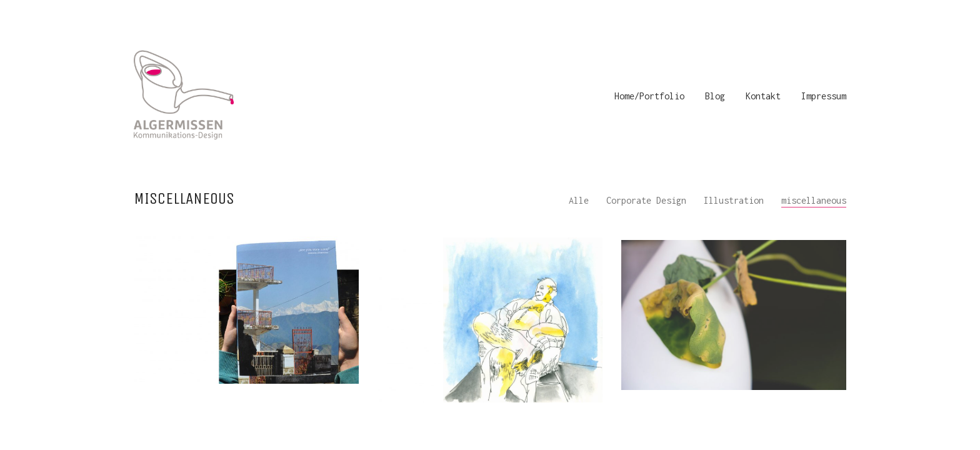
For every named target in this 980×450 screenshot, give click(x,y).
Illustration (734, 200)
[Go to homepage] (184, 96)
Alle (579, 200)
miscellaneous (814, 200)
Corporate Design (646, 200)
